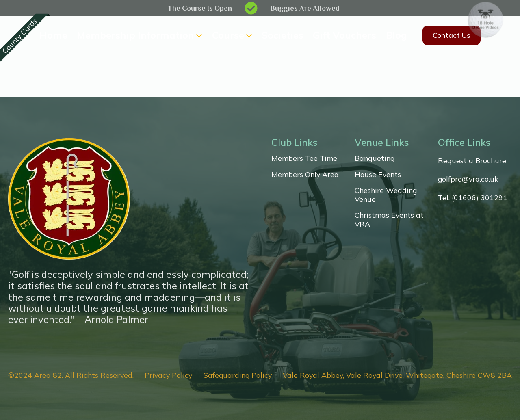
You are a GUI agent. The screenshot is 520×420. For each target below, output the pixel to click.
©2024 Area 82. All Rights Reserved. (71, 375)
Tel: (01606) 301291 (473, 198)
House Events (378, 174)
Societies (283, 35)
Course (228, 35)
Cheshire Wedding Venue (386, 195)
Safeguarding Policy (238, 375)
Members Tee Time (304, 158)
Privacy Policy (168, 375)
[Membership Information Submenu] (198, 35)
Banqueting (375, 158)
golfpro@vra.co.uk (468, 179)
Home (53, 35)
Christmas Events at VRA (389, 220)
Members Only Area (305, 174)
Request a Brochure (472, 161)
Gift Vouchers (344, 35)
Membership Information (135, 35)
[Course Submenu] (248, 35)
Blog (396, 35)
